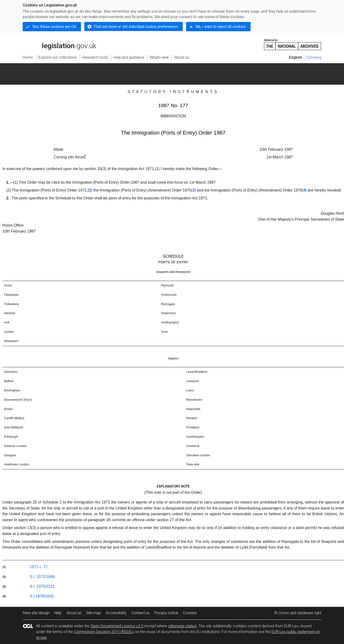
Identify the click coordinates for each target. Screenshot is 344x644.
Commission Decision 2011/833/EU (104, 632)
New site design (36, 613)
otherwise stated (182, 626)
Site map (94, 613)
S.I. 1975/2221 (42, 586)
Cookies (190, 613)
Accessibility (116, 613)
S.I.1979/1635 (42, 596)
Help (58, 613)
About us (74, 613)
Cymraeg (314, 57)
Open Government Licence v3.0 (117, 626)
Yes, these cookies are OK (54, 27)
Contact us (140, 613)
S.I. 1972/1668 (42, 577)
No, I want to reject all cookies (221, 27)
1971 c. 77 (39, 567)
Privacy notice (166, 613)
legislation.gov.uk (59, 44)
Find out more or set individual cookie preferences (136, 27)
